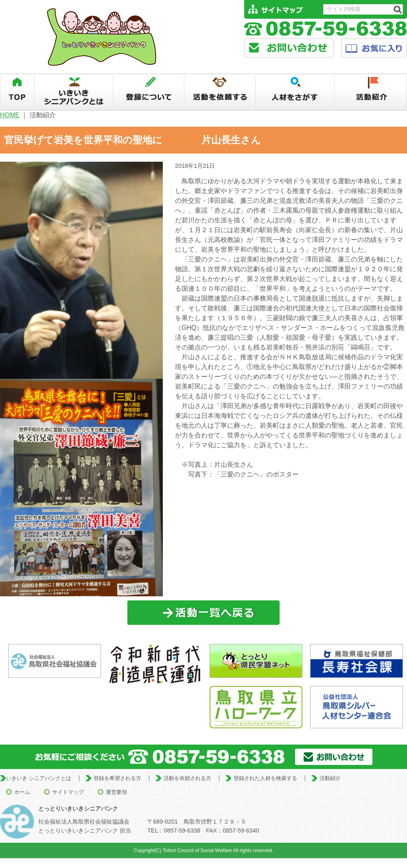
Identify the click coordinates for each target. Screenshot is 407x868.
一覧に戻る (204, 613)
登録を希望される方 (117, 778)
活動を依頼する (220, 92)
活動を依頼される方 (187, 778)
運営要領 (116, 792)
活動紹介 (371, 92)
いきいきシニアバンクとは (74, 92)
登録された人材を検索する (265, 778)
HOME (10, 115)
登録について (149, 92)
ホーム (22, 792)
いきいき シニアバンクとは (39, 778)
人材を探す (295, 92)
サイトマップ (68, 792)
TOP (17, 92)
